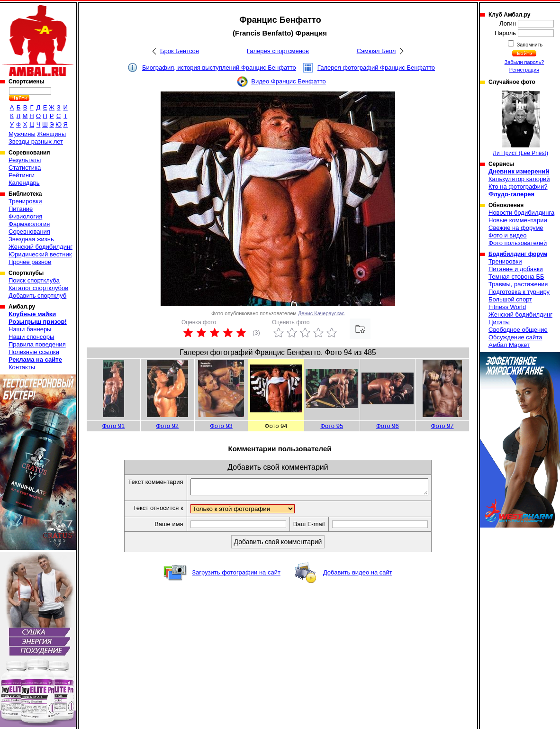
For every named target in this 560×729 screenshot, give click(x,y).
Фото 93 (221, 426)
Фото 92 (167, 426)
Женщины (51, 134)
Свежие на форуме (516, 228)
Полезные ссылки (34, 352)
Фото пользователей (518, 243)
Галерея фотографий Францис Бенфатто (376, 68)
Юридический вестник (40, 254)
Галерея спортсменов (278, 51)
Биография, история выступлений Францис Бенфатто (219, 68)
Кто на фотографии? (518, 187)
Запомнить (529, 45)
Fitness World (507, 307)
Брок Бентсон (180, 51)
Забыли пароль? (524, 62)
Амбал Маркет (509, 345)
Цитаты (499, 322)
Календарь (24, 183)
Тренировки (25, 201)
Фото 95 (332, 426)
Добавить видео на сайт (358, 575)
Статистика (25, 168)
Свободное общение (518, 330)
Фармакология (29, 224)
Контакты (22, 367)
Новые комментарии (518, 220)
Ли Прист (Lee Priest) (520, 123)
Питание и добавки (516, 269)
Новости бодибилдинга (521, 213)
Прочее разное (30, 262)
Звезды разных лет (36, 141)
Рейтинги (22, 175)
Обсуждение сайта (515, 337)
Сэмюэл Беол (376, 51)
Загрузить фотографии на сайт (236, 575)
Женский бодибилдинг (41, 247)
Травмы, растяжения (518, 284)
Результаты (25, 160)
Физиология (25, 216)
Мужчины (22, 134)
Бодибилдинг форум (518, 254)
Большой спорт (510, 299)
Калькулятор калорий (519, 179)
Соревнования (29, 232)
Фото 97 (443, 426)
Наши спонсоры (31, 337)
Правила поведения (37, 344)
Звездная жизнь (31, 239)
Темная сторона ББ (516, 277)
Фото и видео (508, 235)
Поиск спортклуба (34, 280)
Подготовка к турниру (519, 292)
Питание (21, 209)
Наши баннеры (30, 329)
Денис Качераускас (321, 313)
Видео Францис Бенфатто (289, 81)
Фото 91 (113, 426)
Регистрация (524, 70)
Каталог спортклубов (38, 288)
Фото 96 (388, 426)
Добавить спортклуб (37, 296)
